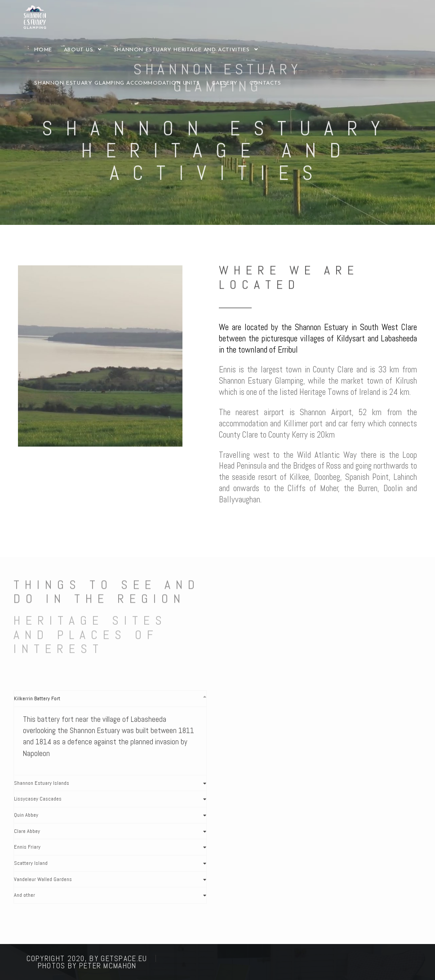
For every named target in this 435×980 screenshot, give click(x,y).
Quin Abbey (26, 815)
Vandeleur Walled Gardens (43, 879)
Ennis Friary (27, 847)
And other (24, 895)
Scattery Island (31, 863)
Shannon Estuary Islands (42, 783)
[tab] (110, 699)
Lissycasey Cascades (38, 799)
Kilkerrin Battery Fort (37, 698)
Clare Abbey (27, 831)
